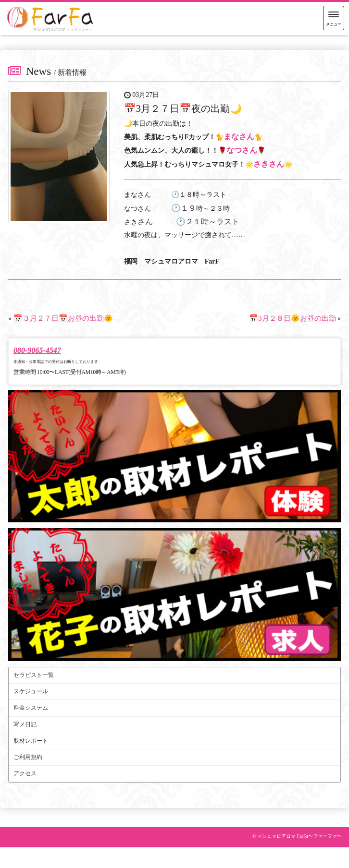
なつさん (242, 150)
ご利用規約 (28, 757)
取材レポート (31, 741)
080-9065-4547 (37, 350)
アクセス (25, 773)
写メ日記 (25, 724)
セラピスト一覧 (34, 675)
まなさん (239, 137)
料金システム (31, 708)
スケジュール (31, 691)
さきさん (269, 164)
